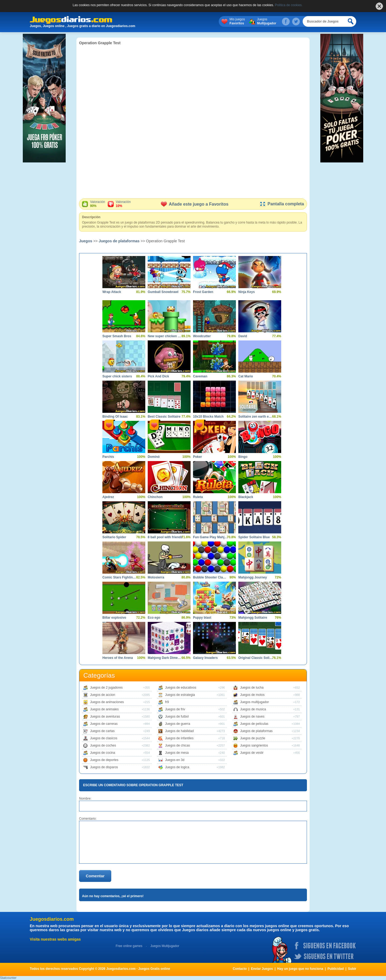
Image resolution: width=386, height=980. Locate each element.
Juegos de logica (177, 767)
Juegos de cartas (102, 731)
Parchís (108, 457)
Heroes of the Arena (118, 658)
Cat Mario (246, 376)
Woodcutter (202, 336)
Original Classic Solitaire (256, 658)
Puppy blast (202, 618)
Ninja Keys (246, 292)
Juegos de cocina (103, 753)
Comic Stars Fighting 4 (120, 577)
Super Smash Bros (117, 336)
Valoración (98, 204)
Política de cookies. (289, 5)
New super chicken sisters (165, 336)
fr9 (167, 702)
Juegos (267, 21)
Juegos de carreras (104, 724)
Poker (197, 457)
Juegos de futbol (177, 717)
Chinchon (155, 497)
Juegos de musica (253, 709)
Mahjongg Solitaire (253, 618)
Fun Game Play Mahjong (210, 537)
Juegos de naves (252, 717)
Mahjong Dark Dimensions (165, 658)
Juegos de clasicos (104, 738)
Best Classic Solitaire (164, 417)
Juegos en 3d (175, 760)
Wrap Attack (112, 292)
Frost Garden (203, 292)
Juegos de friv (175, 709)
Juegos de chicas (178, 745)
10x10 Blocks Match (208, 417)
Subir (352, 969)
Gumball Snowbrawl (163, 292)
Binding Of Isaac (115, 417)
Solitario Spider (114, 537)
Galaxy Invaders (205, 658)
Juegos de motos (252, 695)
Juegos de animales (104, 709)
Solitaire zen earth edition (256, 417)
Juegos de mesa (177, 753)
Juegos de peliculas (254, 724)
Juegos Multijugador (165, 946)
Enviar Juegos (262, 969)
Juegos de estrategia (180, 695)
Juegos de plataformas (119, 241)
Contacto (240, 969)
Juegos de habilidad (179, 731)
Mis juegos (237, 21)
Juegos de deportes (104, 760)
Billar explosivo (114, 618)
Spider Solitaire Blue (254, 537)
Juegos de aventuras (105, 717)
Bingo (243, 457)
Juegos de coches (103, 745)
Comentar (95, 876)
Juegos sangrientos (254, 745)
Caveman (200, 376)
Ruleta (198, 497)
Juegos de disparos (104, 767)
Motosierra (156, 577)
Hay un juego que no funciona (300, 969)
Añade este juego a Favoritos (195, 204)
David (243, 336)
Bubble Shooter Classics (210, 577)
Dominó (154, 457)
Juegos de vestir (252, 753)
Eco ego (154, 618)
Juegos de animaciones (107, 702)
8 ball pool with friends (165, 537)
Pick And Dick (158, 376)
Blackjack (246, 497)
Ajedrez (108, 497)
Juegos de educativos (181, 688)
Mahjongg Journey (253, 577)
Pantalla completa (282, 204)
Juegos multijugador (255, 702)
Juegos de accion (103, 695)
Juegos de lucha (252, 688)
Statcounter (8, 978)
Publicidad (336, 969)
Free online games (129, 946)
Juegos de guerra (178, 724)
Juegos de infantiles (179, 738)
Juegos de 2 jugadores (106, 688)
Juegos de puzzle (253, 738)
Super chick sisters (117, 376)
